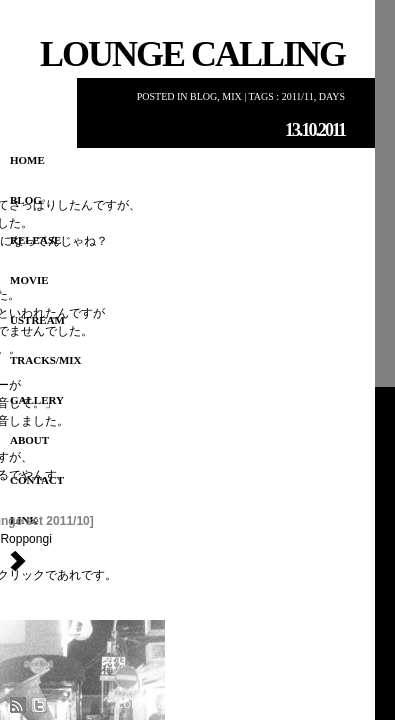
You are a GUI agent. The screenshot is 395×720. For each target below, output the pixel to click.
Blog (203, 96)
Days (332, 96)
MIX (231, 96)
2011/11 (298, 96)
